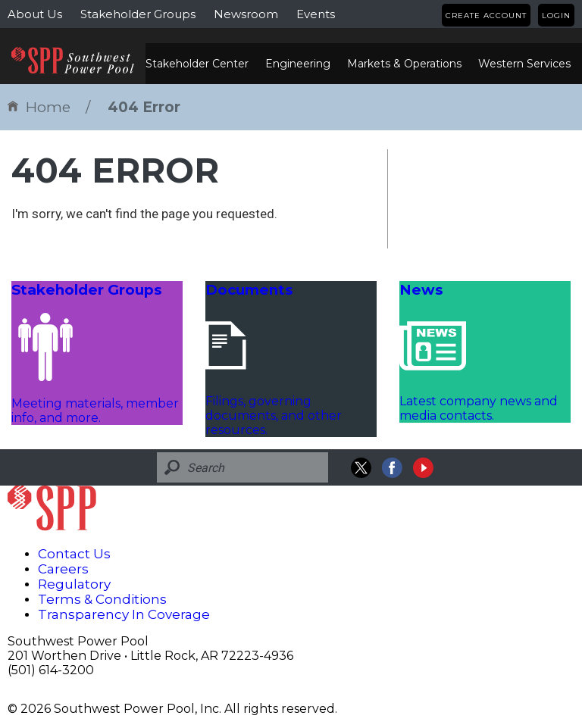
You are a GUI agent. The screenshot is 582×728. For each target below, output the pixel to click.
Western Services (524, 64)
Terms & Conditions (102, 599)
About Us (35, 14)
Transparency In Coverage (124, 614)
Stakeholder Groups (138, 14)
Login (556, 16)
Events (316, 14)
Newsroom (246, 14)
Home (39, 107)
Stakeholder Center (197, 64)
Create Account (486, 16)
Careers (63, 569)
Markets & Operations (404, 64)
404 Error (144, 107)
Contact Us (74, 554)
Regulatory (74, 584)
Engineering (298, 64)
